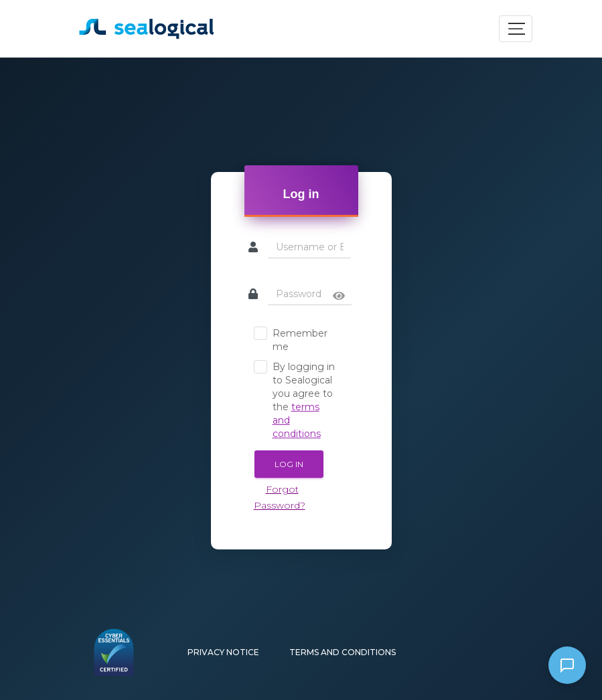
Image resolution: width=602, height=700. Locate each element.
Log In (289, 464)
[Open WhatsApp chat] (567, 665)
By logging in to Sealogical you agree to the (294, 400)
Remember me (291, 340)
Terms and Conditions (343, 652)
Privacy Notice (223, 652)
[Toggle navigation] (516, 29)
